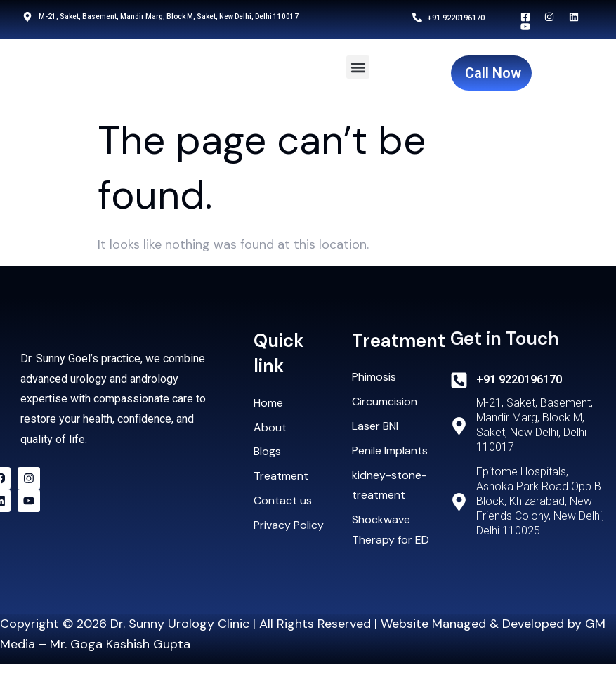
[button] (358, 67)
